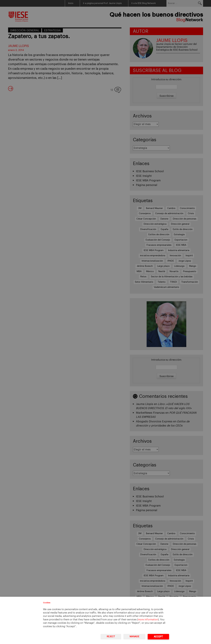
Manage (134, 637)
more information (148, 620)
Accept (158, 637)
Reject (111, 637)
